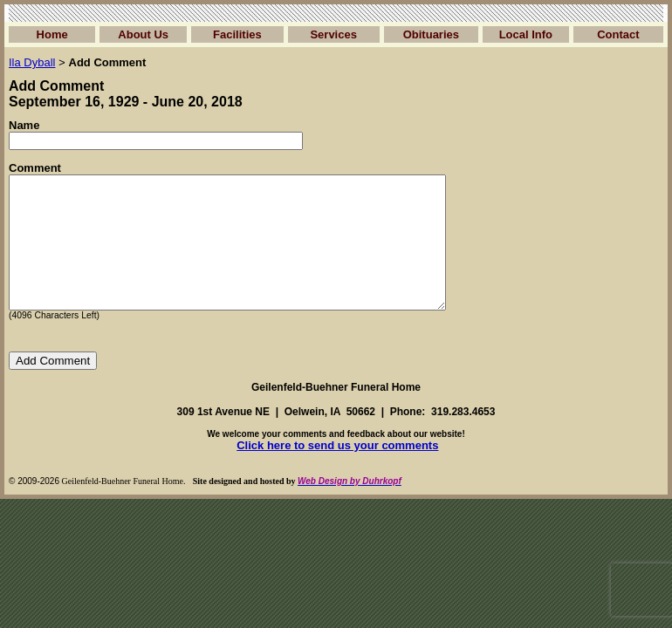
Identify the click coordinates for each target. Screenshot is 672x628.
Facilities (237, 34)
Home (52, 34)
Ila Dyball (32, 62)
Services (333, 34)
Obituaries (431, 34)
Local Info (526, 34)
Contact (618, 34)
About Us (143, 34)
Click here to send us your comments (337, 471)
